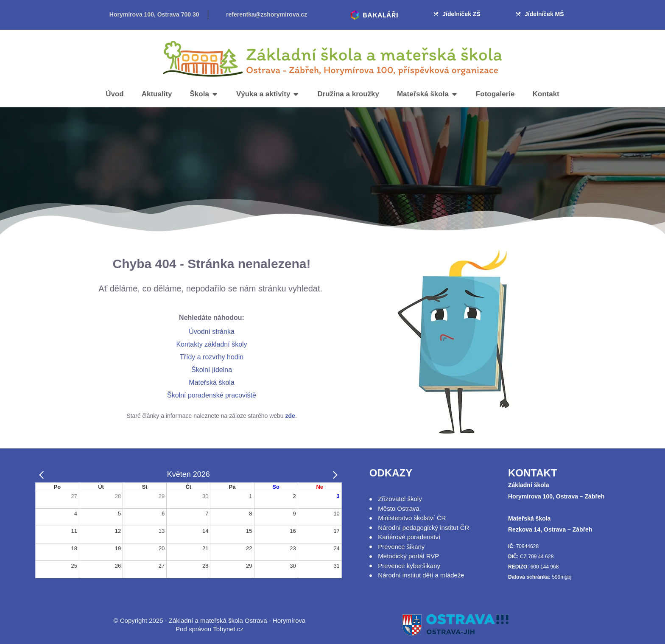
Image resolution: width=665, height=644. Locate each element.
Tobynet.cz (228, 629)
